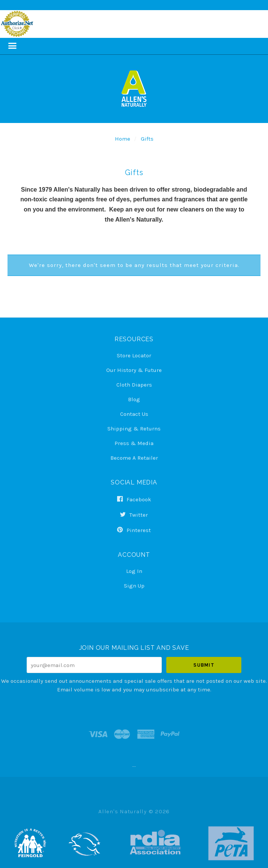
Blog (134, 399)
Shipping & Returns (134, 429)
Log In (134, 571)
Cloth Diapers (134, 385)
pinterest (134, 530)
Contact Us (134, 414)
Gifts (147, 139)
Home (123, 139)
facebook (134, 499)
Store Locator (134, 355)
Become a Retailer (134, 458)
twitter (134, 515)
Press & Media (134, 443)
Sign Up (134, 585)
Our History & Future (134, 370)
